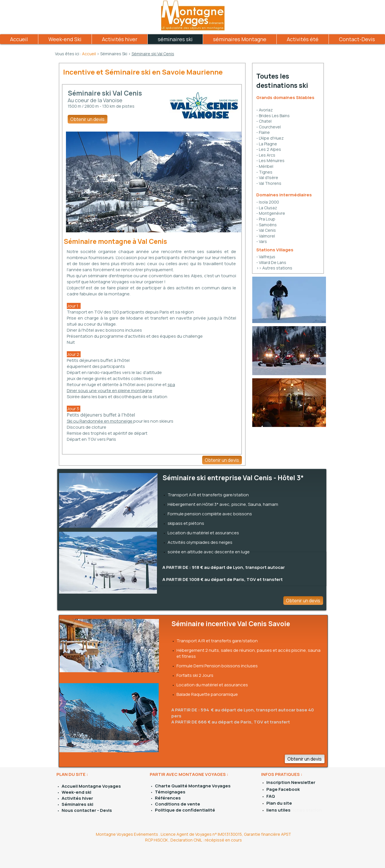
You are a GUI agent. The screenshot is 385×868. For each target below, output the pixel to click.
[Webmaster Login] (138, 859)
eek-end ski (78, 792)
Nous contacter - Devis (87, 810)
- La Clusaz (267, 208)
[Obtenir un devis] (88, 119)
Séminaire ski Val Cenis (153, 54)
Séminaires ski (77, 804)
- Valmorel (266, 236)
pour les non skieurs (153, 421)
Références (168, 798)
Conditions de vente (178, 804)
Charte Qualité (172, 786)
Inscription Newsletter (291, 782)
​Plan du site (279, 803)
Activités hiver (77, 798)
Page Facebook (283, 789)
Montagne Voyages (99, 786)
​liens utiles (278, 810)
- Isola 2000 (268, 202)
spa (171, 384)
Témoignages (170, 792)
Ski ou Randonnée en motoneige (100, 421)
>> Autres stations (274, 268)
